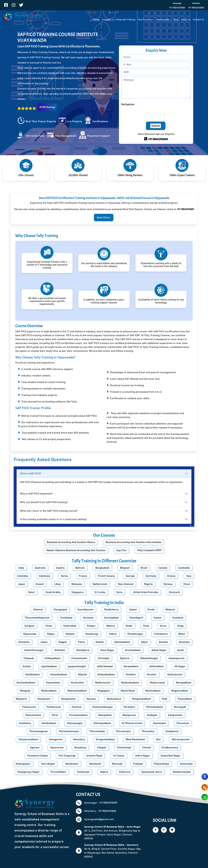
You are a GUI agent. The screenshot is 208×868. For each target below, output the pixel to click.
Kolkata (70, 634)
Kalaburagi (92, 634)
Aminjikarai (83, 650)
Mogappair (104, 691)
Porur (55, 715)
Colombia (23, 576)
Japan (21, 584)
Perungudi (180, 707)
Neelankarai (114, 699)
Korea (65, 576)
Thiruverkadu (97, 731)
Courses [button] (107, 20)
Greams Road (94, 756)
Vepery (104, 772)
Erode (151, 610)
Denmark (174, 592)
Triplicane (125, 772)
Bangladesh (102, 568)
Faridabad (66, 618)
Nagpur (63, 642)
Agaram (35, 748)
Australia (40, 568)
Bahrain (80, 568)
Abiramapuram (181, 739)
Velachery (79, 739)
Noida (129, 626)
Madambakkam (130, 683)
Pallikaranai (54, 707)
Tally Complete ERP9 (149, 550)
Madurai (170, 610)
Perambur (129, 707)
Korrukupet (48, 764)
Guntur (158, 618)
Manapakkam (184, 683)
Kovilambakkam (26, 683)
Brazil (144, 568)
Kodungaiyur (23, 764)
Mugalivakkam (180, 691)
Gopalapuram (177, 658)
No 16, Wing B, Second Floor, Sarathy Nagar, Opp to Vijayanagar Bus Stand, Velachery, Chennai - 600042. (112, 851)
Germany (151, 576)
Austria (60, 568)
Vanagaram (56, 739)
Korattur (152, 674)
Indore (113, 634)
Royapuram (129, 715)
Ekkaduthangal (149, 658)
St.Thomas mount (132, 723)
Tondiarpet (83, 772)
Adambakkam (122, 642)
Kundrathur (78, 683)
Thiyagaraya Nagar (28, 772)
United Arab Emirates (146, 592)
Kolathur (131, 674)
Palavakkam (185, 699)
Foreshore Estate (38, 756)
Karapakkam (131, 666)
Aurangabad (111, 618)
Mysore (111, 626)
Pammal (77, 707)
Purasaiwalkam (78, 715)
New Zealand (126, 584)
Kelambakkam (59, 674)
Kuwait (40, 584)
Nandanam (44, 699)
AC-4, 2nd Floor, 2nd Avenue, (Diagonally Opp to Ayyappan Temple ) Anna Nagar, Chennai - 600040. (112, 833)
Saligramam (175, 715)
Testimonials (163, 20)
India (21, 568)
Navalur (91, 699)
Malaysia (77, 584)
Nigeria (148, 584)
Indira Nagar (143, 756)
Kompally (24, 642)
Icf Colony (119, 756)
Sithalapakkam (102, 723)
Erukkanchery (170, 748)
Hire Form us (145, 20)
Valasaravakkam (28, 739)
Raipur (51, 634)
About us (186, 20)
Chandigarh (136, 618)
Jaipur (44, 642)
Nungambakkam (142, 699)
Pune (146, 626)
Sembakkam (49, 723)
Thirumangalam (39, 731)
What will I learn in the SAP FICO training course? (49, 511)
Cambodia (184, 568)
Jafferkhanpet (105, 666)
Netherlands (100, 584)
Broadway (80, 748)
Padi (164, 699)
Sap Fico (121, 550)
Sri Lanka (100, 592)
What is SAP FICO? (31, 474)
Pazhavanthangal (103, 707)
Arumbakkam (133, 650)
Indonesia (45, 576)
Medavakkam (49, 691)
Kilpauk (82, 674)
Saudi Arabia (53, 592)
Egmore (125, 658)
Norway (168, 584)
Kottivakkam (157, 666)
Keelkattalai (33, 674)
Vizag (180, 626)
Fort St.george (67, 756)
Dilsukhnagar (135, 634)
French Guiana (106, 576)
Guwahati (178, 618)
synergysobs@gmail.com (99, 819)
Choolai (146, 748)
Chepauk (29, 658)
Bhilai (182, 634)
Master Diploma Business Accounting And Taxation (76, 550)
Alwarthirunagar (34, 650)
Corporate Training (126, 20)
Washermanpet (182, 772)
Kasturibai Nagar (171, 756)
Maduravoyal (157, 683)
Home (96, 20)
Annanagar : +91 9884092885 (101, 803)
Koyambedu (53, 683)
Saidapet (152, 715)
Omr (158, 739)
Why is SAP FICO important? (36, 494)
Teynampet (159, 723)
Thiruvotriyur (123, 731)
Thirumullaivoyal (69, 731)
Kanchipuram (86, 610)
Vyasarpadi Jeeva (152, 772)
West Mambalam (135, 739)
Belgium (125, 568)
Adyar (145, 642)
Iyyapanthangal (77, 666)
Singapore (77, 592)
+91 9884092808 (196, 8)
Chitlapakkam (53, 658)
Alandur (163, 642)
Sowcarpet (186, 764)
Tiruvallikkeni (58, 772)
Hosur (49, 626)
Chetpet (102, 748)
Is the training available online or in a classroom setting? (53, 519)
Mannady (117, 764)
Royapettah (105, 715)
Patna (81, 642)
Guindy (27, 666)
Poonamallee (33, 715)
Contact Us (198, 20)
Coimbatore (161, 634)
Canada (163, 568)
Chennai (38, 610)
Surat (163, 626)
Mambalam (72, 764)
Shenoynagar (75, 723)
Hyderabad (70, 626)
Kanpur (91, 626)
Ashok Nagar (159, 650)
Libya (58, 584)
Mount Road (128, 691)
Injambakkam (49, 666)
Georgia (130, 576)
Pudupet (138, 764)
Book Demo (104, 218)
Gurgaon (30, 626)
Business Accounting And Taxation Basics (71, 542)
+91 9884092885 (177, 8)
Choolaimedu (79, 658)
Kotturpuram (175, 674)
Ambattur (60, 650)
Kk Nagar (180, 666)
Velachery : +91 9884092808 (100, 811)
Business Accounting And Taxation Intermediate (133, 542)
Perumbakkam (155, 707)
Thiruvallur (148, 731)
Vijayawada (30, 634)
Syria (119, 592)
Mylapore (21, 699)
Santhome (25, 723)
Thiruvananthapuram (37, 618)
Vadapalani (172, 731)
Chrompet (104, 658)
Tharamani (183, 723)
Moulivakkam (153, 691)
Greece (171, 576)
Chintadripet (124, 748)
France (83, 576)
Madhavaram (103, 683)
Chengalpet (60, 610)
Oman (187, 584)
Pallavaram (29, 707)
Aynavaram (57, 748)
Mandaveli (95, 764)
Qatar (31, 592)
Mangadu (25, 691)
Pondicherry (111, 610)
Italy (189, 576)
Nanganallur (68, 699)
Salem (133, 610)
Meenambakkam (77, 691)
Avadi (181, 650)
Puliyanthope (161, 764)
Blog (176, 20)
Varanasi (88, 618)
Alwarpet (184, 642)
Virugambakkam (105, 739)
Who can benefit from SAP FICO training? (44, 502)
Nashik (100, 642)
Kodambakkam (106, 674)
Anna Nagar (107, 650)
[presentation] (146, 113)
